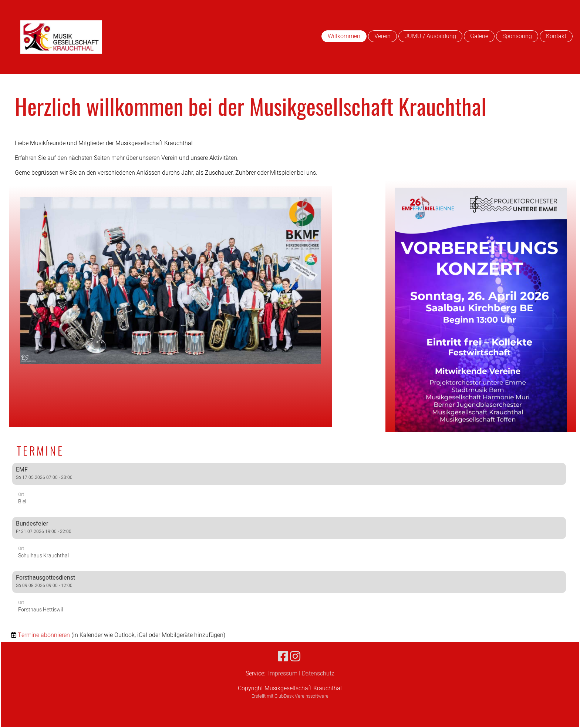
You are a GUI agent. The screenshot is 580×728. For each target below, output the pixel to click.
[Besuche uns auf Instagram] (295, 657)
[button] (289, 487)
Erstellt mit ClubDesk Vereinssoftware (290, 696)
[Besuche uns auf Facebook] (283, 657)
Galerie (479, 36)
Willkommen (344, 36)
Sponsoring (517, 36)
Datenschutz (318, 674)
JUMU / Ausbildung (430, 36)
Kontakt (556, 36)
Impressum (283, 674)
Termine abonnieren (44, 635)
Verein (382, 36)
